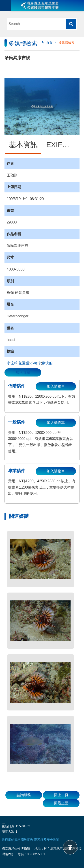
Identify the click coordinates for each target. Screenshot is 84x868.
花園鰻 (24, 363)
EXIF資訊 (61, 145)
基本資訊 (23, 145)
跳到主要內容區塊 (2, 2)
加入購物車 (56, 386)
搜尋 (71, 24)
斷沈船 (47, 363)
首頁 (49, 43)
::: (6, 39)
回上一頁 (61, 795)
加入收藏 (23, 372)
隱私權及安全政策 (47, 840)
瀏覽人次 (8, 832)
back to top (70, 847)
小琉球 (12, 363)
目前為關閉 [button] (5, 5)
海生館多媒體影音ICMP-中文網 (40, 5)
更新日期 (8, 826)
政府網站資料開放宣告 (17, 840)
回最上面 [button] (61, 803)
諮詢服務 (24, 795)
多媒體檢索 (67, 43)
